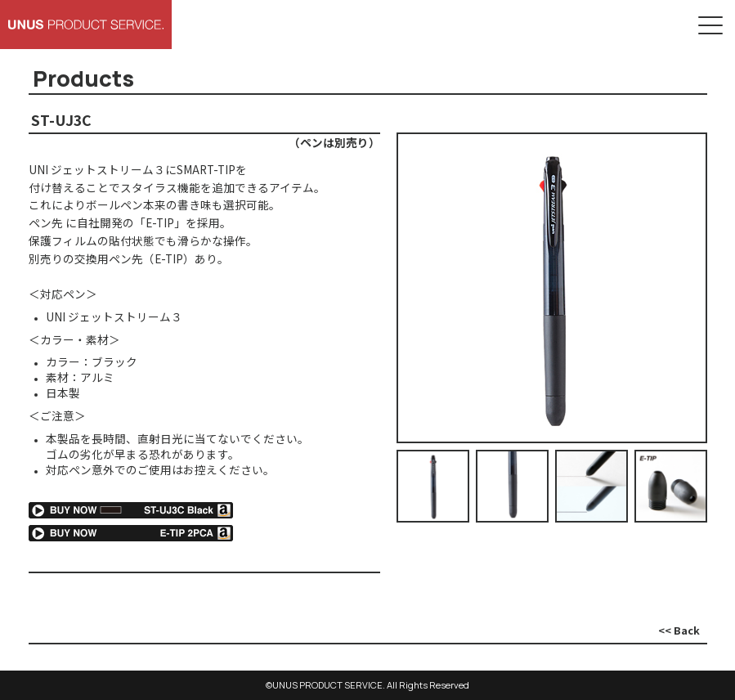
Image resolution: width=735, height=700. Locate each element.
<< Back (679, 630)
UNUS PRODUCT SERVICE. (329, 685)
